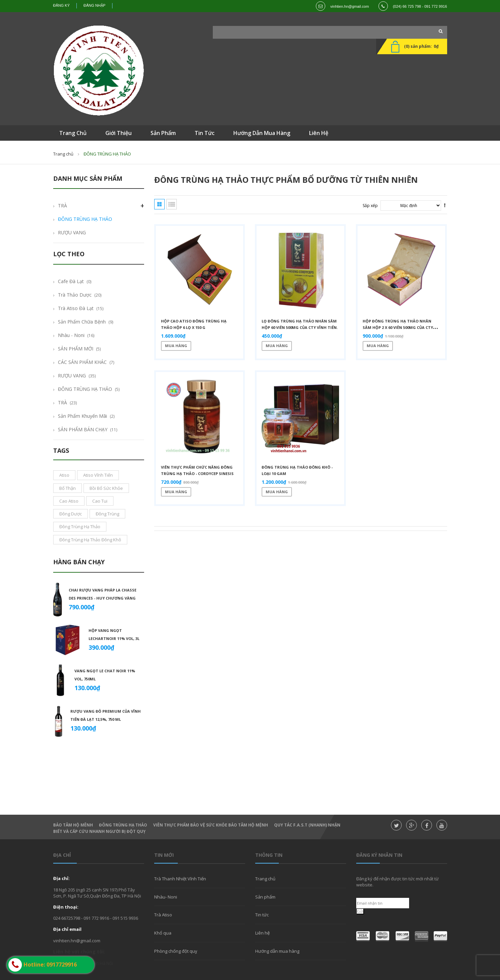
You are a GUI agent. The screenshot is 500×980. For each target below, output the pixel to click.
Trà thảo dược (75, 295)
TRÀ (62, 206)
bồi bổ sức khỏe (106, 488)
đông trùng (107, 514)
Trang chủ (63, 154)
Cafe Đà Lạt (71, 281)
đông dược (71, 514)
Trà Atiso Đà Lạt (76, 308)
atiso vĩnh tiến (98, 475)
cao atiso (69, 501)
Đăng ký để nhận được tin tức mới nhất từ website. (397, 882)
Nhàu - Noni (71, 335)
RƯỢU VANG (72, 232)
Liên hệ (262, 933)
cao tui (100, 501)
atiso (64, 475)
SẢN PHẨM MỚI (76, 349)
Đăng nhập (94, 5)
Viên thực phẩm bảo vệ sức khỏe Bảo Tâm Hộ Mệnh (211, 825)
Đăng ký (62, 5)
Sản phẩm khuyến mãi (82, 416)
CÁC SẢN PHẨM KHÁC (82, 362)
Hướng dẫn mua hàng (277, 951)
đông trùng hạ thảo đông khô (90, 540)
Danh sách (172, 204)
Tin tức (262, 915)
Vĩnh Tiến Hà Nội (97, 963)
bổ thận (68, 488)
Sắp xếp (370, 206)
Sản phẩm (265, 897)
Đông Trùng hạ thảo (123, 825)
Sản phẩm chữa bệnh (82, 322)
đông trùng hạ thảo (80, 527)
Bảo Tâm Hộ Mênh (73, 825)
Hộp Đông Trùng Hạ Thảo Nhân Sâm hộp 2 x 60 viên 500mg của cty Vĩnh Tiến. (398, 327)
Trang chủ (265, 879)
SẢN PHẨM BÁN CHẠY (83, 429)
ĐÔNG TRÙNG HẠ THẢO (85, 219)
